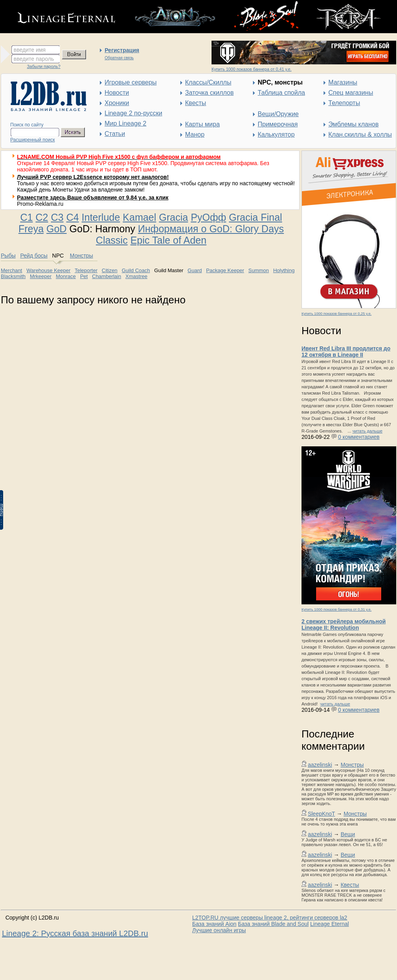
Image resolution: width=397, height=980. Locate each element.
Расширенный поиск (33, 140)
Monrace (66, 276)
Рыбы (8, 256)
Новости (117, 93)
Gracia (174, 217)
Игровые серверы (131, 82)
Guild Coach (136, 270)
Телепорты (344, 103)
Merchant (11, 270)
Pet (84, 276)
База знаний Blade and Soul (273, 924)
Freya (31, 229)
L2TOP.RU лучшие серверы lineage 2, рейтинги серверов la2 (270, 918)
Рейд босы (34, 256)
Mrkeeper (41, 276)
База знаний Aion (214, 924)
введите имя (30, 50)
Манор (195, 134)
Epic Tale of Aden (168, 240)
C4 (73, 217)
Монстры (352, 765)
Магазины (343, 82)
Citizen (110, 270)
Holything (284, 270)
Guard (195, 270)
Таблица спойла (281, 93)
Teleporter (86, 270)
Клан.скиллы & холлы (360, 134)
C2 (42, 217)
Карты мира (202, 124)
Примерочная (278, 124)
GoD (57, 229)
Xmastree (137, 276)
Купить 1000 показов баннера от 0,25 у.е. (336, 314)
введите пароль (34, 59)
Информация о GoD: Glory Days (211, 229)
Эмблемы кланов (353, 124)
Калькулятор (276, 134)
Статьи (115, 134)
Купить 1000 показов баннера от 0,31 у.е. (336, 609)
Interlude (101, 217)
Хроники (117, 103)
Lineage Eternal (330, 924)
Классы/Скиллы (208, 82)
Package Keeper (225, 270)
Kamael (140, 217)
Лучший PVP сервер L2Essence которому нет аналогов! (93, 177)
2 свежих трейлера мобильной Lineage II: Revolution (344, 624)
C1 (26, 217)
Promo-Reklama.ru (40, 204)
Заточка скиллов (209, 93)
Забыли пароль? (44, 66)
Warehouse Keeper (49, 270)
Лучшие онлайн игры (219, 930)
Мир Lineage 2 (125, 123)
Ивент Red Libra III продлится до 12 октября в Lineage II (346, 352)
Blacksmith (13, 276)
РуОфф (208, 217)
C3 (57, 217)
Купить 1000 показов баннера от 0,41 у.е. (252, 69)
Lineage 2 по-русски (133, 113)
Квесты (196, 103)
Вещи (348, 834)
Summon (258, 270)
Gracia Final (256, 217)
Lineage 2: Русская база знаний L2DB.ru (75, 933)
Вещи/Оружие (278, 114)
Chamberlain (107, 276)
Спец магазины (351, 93)
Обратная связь (119, 58)
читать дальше (367, 431)
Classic (112, 240)
